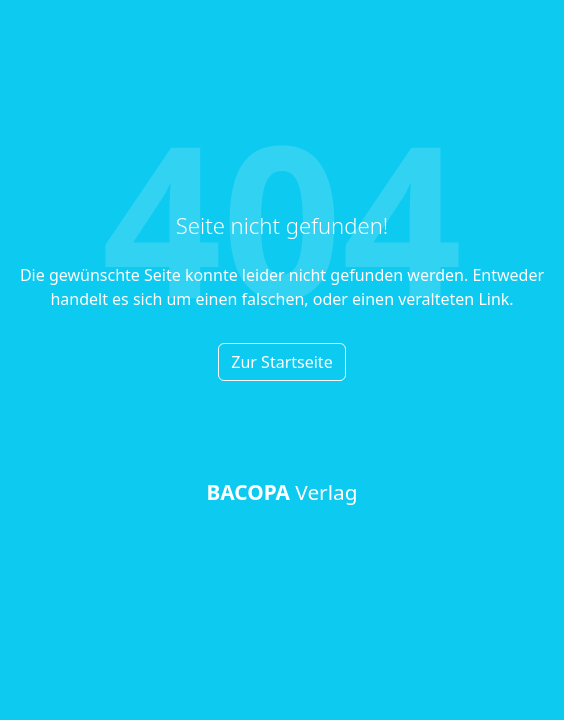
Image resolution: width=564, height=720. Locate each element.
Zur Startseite (281, 362)
